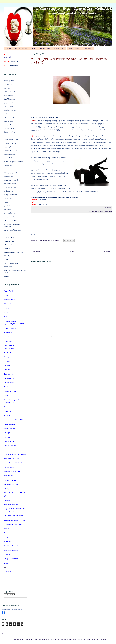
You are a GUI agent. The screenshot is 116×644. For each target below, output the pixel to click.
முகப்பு (8, 48)
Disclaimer (5, 634)
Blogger (103, 639)
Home (72, 252)
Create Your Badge (16, 609)
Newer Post (36, 252)
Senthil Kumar (6, 609)
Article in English (45, 48)
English (33, 48)
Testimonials (88, 48)
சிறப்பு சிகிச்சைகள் (21, 48)
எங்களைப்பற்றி (59, 48)
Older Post (107, 252)
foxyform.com (54, 337)
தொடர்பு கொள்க (74, 48)
